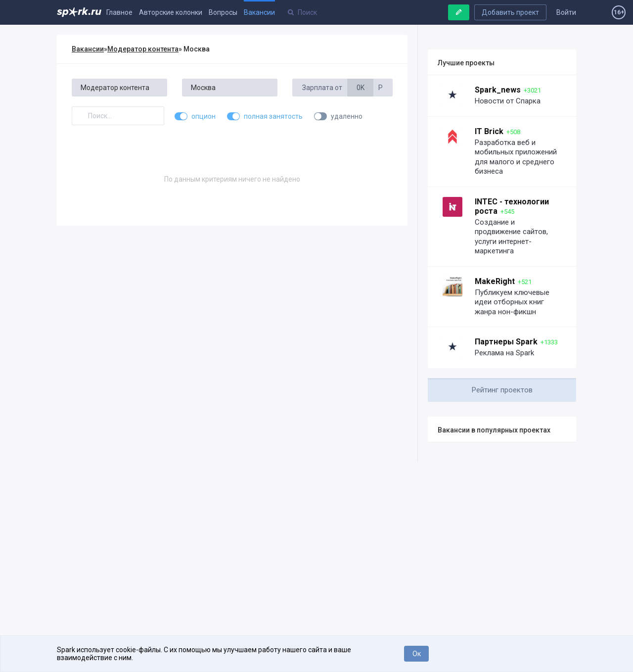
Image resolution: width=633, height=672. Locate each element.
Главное (119, 12)
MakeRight (495, 281)
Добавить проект (510, 12)
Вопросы (223, 12)
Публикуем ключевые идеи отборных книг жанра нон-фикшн (512, 302)
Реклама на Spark (504, 353)
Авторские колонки (171, 12)
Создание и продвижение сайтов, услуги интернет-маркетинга (511, 237)
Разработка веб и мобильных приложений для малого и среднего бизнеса (516, 157)
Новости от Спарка (508, 101)
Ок (417, 654)
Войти (566, 12)
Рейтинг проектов (502, 390)
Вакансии (259, 12)
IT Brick (489, 131)
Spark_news (498, 90)
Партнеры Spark (506, 342)
